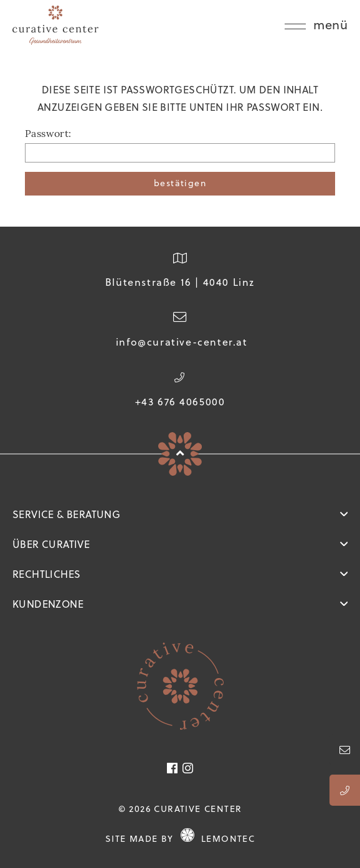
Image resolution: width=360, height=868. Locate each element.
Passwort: (48, 134)
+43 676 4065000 (180, 402)
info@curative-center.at (182, 342)
